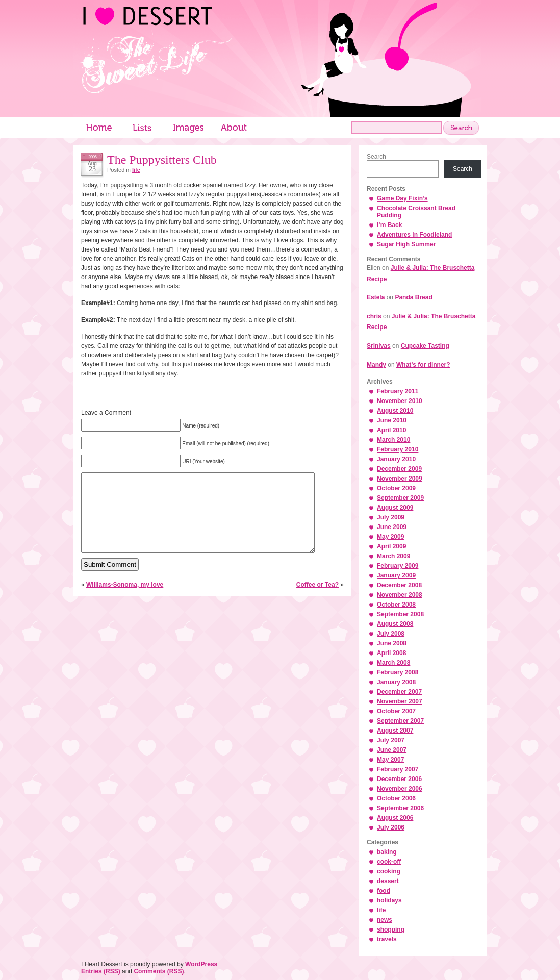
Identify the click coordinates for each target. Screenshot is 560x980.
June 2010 (392, 420)
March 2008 (393, 663)
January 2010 (396, 459)
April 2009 (391, 546)
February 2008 (398, 672)
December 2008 (399, 585)
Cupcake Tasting (425, 346)
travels (387, 939)
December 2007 (399, 692)
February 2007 (398, 769)
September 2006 (400, 808)
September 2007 (400, 721)
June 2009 (392, 527)
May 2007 (390, 760)
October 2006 (396, 798)
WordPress (201, 964)
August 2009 (395, 508)
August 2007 (395, 731)
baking (387, 852)
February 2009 (398, 566)
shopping (391, 929)
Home (99, 128)
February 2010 (398, 449)
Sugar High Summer (406, 244)
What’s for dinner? (423, 365)
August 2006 (395, 818)
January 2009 (396, 575)
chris (374, 316)
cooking (389, 871)
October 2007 (396, 711)
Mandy (376, 365)
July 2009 (391, 517)
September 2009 (400, 498)
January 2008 (396, 682)
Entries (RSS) (101, 971)
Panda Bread (413, 297)
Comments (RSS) (159, 971)
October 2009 (396, 488)
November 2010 (400, 401)
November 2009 (400, 479)
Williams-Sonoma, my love (125, 600)
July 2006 (391, 827)
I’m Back (389, 225)
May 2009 (390, 537)
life (136, 170)
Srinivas (379, 346)
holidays (389, 900)
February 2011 (398, 391)
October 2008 (396, 605)
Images (188, 128)
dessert (388, 881)
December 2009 (399, 469)
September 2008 (400, 614)
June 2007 (392, 750)
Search (376, 157)
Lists (142, 128)
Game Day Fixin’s (402, 198)
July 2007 (391, 740)
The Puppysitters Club (162, 160)
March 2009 (393, 556)
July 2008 (391, 634)
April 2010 (391, 430)
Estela (376, 297)
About (234, 128)
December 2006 (399, 779)
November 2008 (400, 595)
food (384, 891)
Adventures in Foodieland (414, 235)
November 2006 (400, 789)
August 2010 (395, 411)
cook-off (389, 862)
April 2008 (391, 653)
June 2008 (392, 643)
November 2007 (400, 701)
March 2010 (393, 440)
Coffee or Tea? (317, 600)
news (385, 920)
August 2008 (395, 624)
